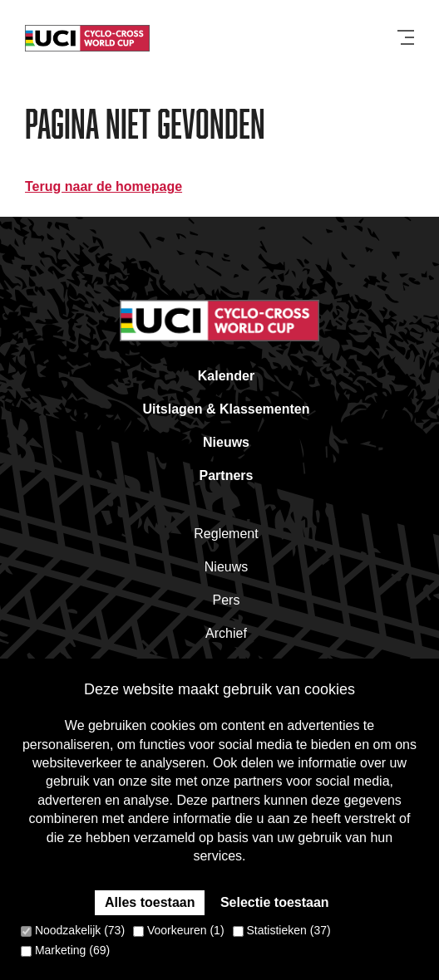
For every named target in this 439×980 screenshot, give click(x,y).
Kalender (226, 376)
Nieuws (226, 442)
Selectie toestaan (275, 902)
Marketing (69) (65, 950)
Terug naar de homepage (104, 186)
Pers (227, 600)
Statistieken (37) (282, 930)
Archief (226, 633)
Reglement (226, 534)
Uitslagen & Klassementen (227, 409)
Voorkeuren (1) (179, 930)
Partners (227, 475)
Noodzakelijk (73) (73, 930)
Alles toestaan (150, 902)
